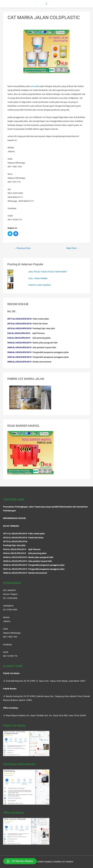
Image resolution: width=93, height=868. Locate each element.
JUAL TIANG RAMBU (38, 278)
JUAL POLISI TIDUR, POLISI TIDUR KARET (48, 272)
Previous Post (22, 248)
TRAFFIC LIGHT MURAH (39, 285)
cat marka (35, 86)
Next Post (73, 248)
